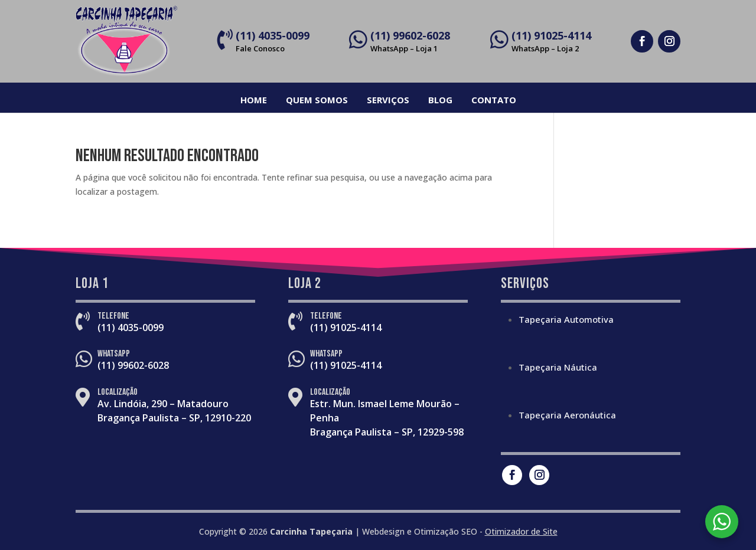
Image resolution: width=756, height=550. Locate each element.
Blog (440, 100)
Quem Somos (317, 100)
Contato (494, 100)
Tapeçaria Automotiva (566, 319)
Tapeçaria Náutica (558, 367)
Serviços (388, 100)
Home (254, 100)
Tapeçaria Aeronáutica (567, 415)
